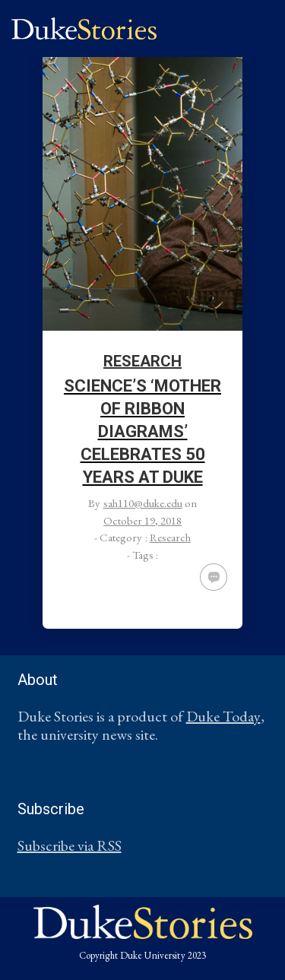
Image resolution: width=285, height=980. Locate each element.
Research (142, 361)
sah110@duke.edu (143, 503)
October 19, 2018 (142, 520)
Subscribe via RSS (70, 845)
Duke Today (223, 716)
